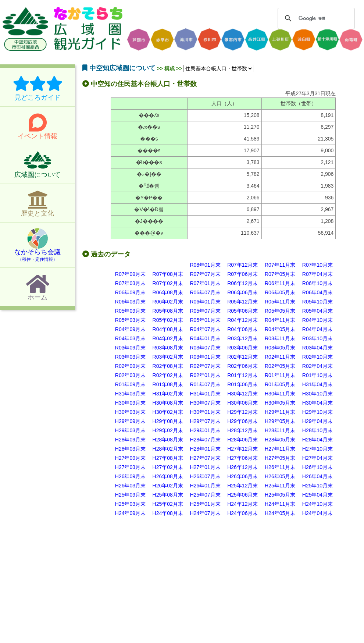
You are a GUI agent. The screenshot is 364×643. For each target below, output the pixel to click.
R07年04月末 (317, 274)
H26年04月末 (317, 476)
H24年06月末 (242, 513)
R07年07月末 (205, 274)
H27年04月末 (317, 458)
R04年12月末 (242, 320)
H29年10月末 (317, 412)
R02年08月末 (168, 366)
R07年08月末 (168, 274)
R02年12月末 (242, 357)
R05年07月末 (205, 311)
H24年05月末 (280, 513)
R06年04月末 (317, 292)
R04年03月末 (130, 338)
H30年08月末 (168, 403)
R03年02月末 (168, 357)
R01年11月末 (280, 375)
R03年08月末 (168, 348)
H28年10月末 (317, 430)
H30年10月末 (317, 394)
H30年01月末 (205, 412)
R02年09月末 (130, 366)
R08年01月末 (205, 265)
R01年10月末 (317, 375)
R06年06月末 (242, 292)
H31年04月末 (317, 384)
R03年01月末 (205, 357)
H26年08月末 (168, 476)
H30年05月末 (280, 403)
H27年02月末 (168, 467)
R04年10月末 (317, 320)
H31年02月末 (168, 394)
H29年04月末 (317, 421)
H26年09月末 (130, 476)
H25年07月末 (205, 495)
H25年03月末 (130, 504)
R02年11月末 (280, 357)
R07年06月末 (242, 274)
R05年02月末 (168, 320)
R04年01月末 (205, 338)
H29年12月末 (242, 412)
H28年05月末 (280, 440)
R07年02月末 (168, 283)
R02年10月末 (317, 357)
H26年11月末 (280, 467)
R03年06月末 (242, 348)
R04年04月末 (317, 329)
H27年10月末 (317, 449)
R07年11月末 (280, 265)
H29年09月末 (130, 421)
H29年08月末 (168, 421)
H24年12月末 (242, 504)
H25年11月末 (280, 486)
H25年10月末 (317, 486)
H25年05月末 (280, 495)
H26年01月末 (205, 486)
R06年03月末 (130, 302)
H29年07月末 (205, 421)
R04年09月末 (130, 329)
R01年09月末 (130, 384)
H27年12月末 (242, 449)
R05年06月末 (242, 311)
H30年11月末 (280, 394)
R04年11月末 (280, 320)
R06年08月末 (168, 292)
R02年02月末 (168, 375)
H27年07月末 (205, 458)
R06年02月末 (168, 302)
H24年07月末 (205, 513)
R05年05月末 (280, 311)
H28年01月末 (205, 449)
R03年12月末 (242, 338)
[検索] (315, 18)
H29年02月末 (168, 430)
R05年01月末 (205, 320)
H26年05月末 (280, 476)
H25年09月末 (130, 495)
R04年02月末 (168, 338)
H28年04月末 (317, 440)
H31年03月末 (130, 394)
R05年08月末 (168, 311)
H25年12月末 (242, 486)
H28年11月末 (280, 430)
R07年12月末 (242, 265)
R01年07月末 (205, 384)
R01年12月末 (242, 375)
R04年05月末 (280, 329)
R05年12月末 (242, 302)
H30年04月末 (317, 403)
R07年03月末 (130, 283)
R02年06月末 (242, 366)
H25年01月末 (205, 504)
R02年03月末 (130, 375)
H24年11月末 (280, 504)
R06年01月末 (205, 302)
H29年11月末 (280, 412)
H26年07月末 (205, 476)
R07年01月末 (205, 283)
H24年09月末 (130, 513)
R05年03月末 (130, 320)
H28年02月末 (168, 449)
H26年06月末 (242, 476)
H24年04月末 (317, 513)
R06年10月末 (317, 283)
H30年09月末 (130, 403)
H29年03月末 (130, 430)
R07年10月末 (317, 265)
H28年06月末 (242, 440)
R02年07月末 (205, 366)
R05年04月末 (317, 311)
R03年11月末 (280, 338)
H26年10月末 (317, 467)
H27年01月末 (205, 467)
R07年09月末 (130, 274)
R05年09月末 (130, 311)
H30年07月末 (205, 403)
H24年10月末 (317, 504)
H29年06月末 (242, 421)
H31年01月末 (205, 394)
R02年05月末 (280, 366)
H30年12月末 (242, 394)
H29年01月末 (205, 430)
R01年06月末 (242, 384)
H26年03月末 (130, 486)
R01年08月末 (168, 384)
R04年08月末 (168, 329)
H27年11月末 (280, 449)
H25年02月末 (168, 504)
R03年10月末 (317, 338)
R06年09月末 (130, 292)
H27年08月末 (168, 458)
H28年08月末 (168, 440)
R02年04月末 (317, 366)
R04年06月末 (242, 329)
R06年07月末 (205, 292)
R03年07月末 (205, 348)
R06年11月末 (280, 283)
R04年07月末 (205, 329)
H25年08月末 (168, 495)
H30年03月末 (130, 412)
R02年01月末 (205, 375)
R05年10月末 (317, 302)
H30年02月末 (168, 412)
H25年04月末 (317, 495)
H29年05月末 (280, 421)
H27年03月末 (130, 467)
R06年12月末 (242, 283)
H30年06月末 (242, 403)
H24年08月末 (168, 513)
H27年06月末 (242, 458)
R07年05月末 (280, 274)
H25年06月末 (242, 495)
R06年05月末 (280, 292)
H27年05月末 (280, 458)
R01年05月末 (280, 384)
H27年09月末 (130, 458)
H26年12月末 (242, 467)
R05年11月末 (280, 302)
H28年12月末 (242, 430)
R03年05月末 (280, 348)
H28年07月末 (205, 440)
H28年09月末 (130, 440)
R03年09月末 (130, 348)
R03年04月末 (317, 348)
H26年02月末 (168, 486)
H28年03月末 (130, 449)
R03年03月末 (130, 357)
